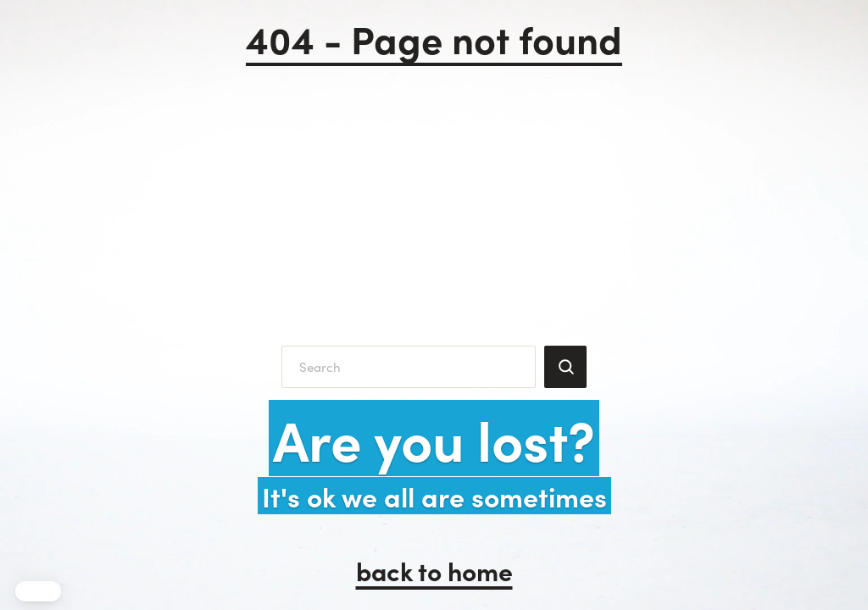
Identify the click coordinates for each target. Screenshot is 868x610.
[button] (38, 591)
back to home (434, 570)
